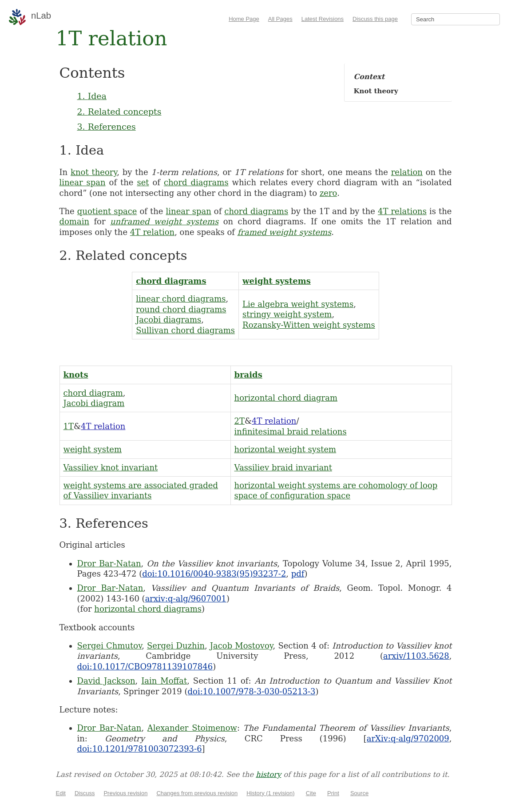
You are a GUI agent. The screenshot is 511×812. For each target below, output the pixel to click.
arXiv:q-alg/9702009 (408, 738)
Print (333, 793)
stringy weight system (287, 314)
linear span (83, 182)
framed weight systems (285, 232)
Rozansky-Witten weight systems (309, 325)
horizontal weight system (285, 449)
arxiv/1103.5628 (416, 656)
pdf (298, 574)
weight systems (277, 281)
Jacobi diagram (94, 403)
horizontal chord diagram (286, 398)
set (143, 182)
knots (76, 375)
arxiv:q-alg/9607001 (186, 599)
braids (248, 375)
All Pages (280, 19)
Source (359, 793)
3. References (107, 127)
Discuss (85, 793)
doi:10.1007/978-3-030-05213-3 (252, 691)
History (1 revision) (270, 793)
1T (69, 426)
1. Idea (92, 96)
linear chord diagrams (181, 299)
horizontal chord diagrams (148, 609)
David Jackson (106, 681)
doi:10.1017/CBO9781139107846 (145, 667)
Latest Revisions (323, 19)
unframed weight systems (164, 221)
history (268, 774)
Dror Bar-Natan (109, 563)
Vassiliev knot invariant (111, 468)
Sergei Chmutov (110, 646)
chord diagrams (196, 182)
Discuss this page (375, 19)
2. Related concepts (119, 111)
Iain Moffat (164, 681)
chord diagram (93, 393)
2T (240, 421)
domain (75, 221)
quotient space (107, 211)
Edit (61, 793)
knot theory (94, 172)
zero (328, 193)
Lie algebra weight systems (298, 304)
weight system (93, 449)
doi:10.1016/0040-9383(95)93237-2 (214, 574)
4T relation (152, 232)
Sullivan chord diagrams (185, 330)
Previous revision (125, 793)
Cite (311, 793)
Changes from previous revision (197, 793)
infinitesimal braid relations (291, 432)
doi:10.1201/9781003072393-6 (140, 749)
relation (407, 172)
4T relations (402, 211)
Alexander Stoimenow (192, 728)
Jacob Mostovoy (242, 646)
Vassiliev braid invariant (283, 468)
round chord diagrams (181, 309)
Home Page (244, 19)
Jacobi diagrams (168, 320)
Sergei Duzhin (176, 646)
